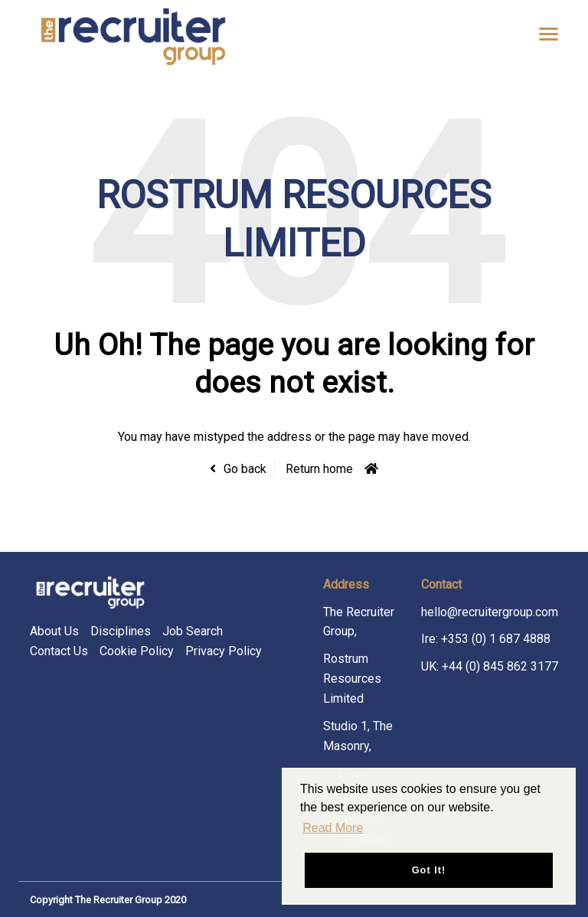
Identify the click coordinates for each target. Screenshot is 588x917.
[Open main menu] (543, 34)
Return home (319, 469)
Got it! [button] (429, 870)
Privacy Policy (224, 651)
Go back (245, 469)
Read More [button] (333, 828)
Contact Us (59, 651)
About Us (54, 631)
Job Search (193, 631)
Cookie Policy (137, 651)
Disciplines (121, 631)
